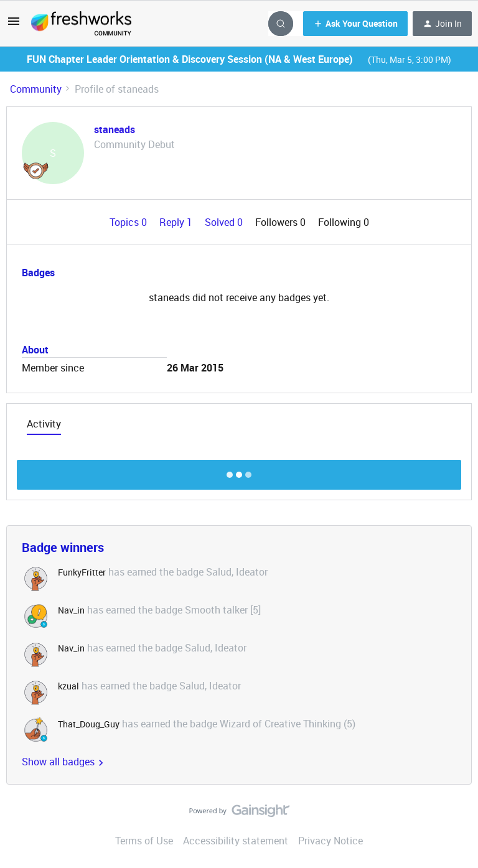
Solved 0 (225, 222)
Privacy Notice (330, 841)
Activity (44, 424)
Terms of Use (144, 841)
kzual (68, 686)
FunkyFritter (82, 572)
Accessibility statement (236, 841)
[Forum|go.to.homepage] (81, 24)
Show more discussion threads (239, 471)
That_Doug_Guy (89, 724)
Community (36, 89)
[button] (14, 25)
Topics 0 (129, 222)
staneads (115, 129)
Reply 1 (177, 222)
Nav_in (71, 610)
